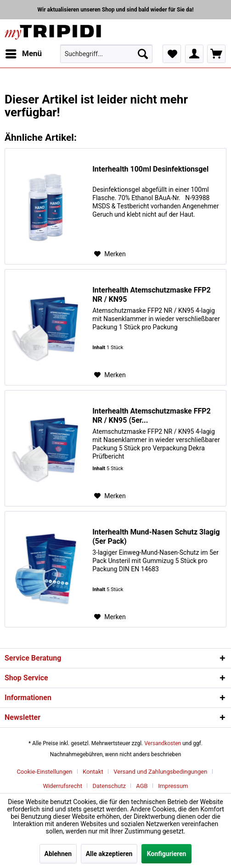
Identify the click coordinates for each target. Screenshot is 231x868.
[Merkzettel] (172, 54)
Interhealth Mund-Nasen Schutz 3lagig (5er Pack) (156, 537)
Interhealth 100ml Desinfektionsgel (150, 169)
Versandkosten (163, 743)
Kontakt (93, 772)
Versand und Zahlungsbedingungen (160, 772)
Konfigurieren (167, 854)
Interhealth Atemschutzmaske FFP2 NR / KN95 (152, 295)
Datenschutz (109, 786)
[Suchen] (143, 54)
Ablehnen (58, 854)
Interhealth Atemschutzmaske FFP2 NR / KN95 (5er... (152, 416)
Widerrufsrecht (62, 786)
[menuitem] (23, 54)
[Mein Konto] (194, 54)
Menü (24, 52)
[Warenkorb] (216, 54)
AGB (142, 786)
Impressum (173, 786)
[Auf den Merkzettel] (110, 254)
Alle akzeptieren (109, 854)
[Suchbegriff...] (106, 54)
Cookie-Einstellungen (44, 772)
